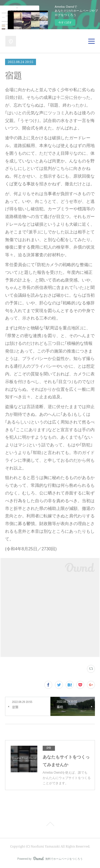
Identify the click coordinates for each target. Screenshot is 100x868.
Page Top (50, 825)
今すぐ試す (65, 22)
